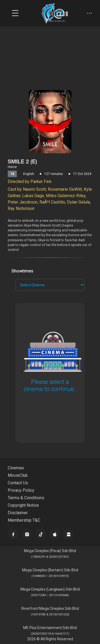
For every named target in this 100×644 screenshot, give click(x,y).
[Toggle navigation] (15, 13)
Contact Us (18, 483)
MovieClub (18, 475)
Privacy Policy (21, 490)
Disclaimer (18, 513)
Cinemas (16, 468)
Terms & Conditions (26, 498)
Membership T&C (24, 520)
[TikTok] (41, 534)
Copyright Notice (23, 505)
